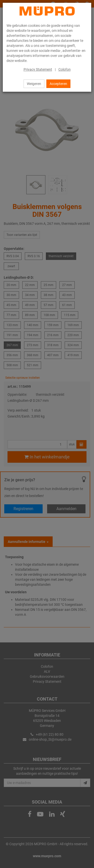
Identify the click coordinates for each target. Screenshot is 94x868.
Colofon (65, 69)
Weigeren (34, 84)
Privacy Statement (38, 69)
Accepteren (58, 84)
